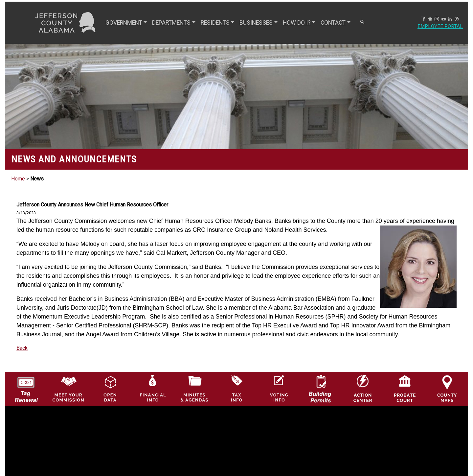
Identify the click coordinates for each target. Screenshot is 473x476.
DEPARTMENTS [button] (171, 23)
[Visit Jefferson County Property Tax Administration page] (237, 388)
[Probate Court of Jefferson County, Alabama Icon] (405, 388)
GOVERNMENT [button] (123, 23)
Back (22, 348)
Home (18, 179)
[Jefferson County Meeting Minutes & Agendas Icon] (195, 388)
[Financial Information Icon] (152, 388)
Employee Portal (439, 26)
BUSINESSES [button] (255, 23)
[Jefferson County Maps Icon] (447, 388)
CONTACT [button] (332, 23)
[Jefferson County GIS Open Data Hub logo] (110, 388)
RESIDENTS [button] (214, 23)
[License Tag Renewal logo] (26, 387)
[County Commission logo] (68, 388)
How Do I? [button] (296, 23)
